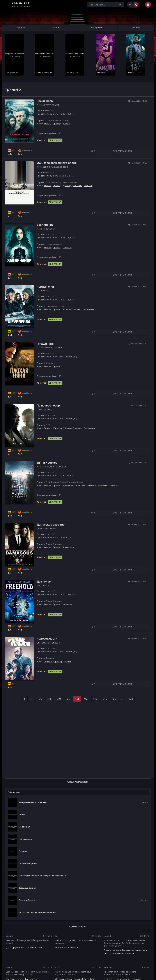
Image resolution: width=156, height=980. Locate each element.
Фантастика (95, 482)
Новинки (136, 28)
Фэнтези (90, 177)
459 (59, 704)
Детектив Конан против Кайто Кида (75, 977)
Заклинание (47, 216)
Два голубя (46, 581)
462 (86, 704)
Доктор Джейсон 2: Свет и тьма (24, 946)
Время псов (46, 92)
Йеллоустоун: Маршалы (69, 946)
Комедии (69, 604)
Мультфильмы (96, 28)
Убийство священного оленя (58, 154)
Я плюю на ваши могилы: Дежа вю (122, 977)
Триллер (59, 115)
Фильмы (57, 28)
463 (95, 704)
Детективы (79, 177)
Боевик (68, 115)
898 (131, 704)
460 (68, 704)
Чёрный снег (47, 278)
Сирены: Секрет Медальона (22, 977)
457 (40, 704)
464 (105, 704)
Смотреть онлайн (20, 142)
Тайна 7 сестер (49, 459)
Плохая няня (47, 338)
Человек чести (49, 641)
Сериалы (20, 28)
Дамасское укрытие (52, 521)
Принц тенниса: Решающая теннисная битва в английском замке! (125, 950)
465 (114, 704)
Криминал (78, 301)
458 (49, 704)
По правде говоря (51, 400)
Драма (68, 177)
